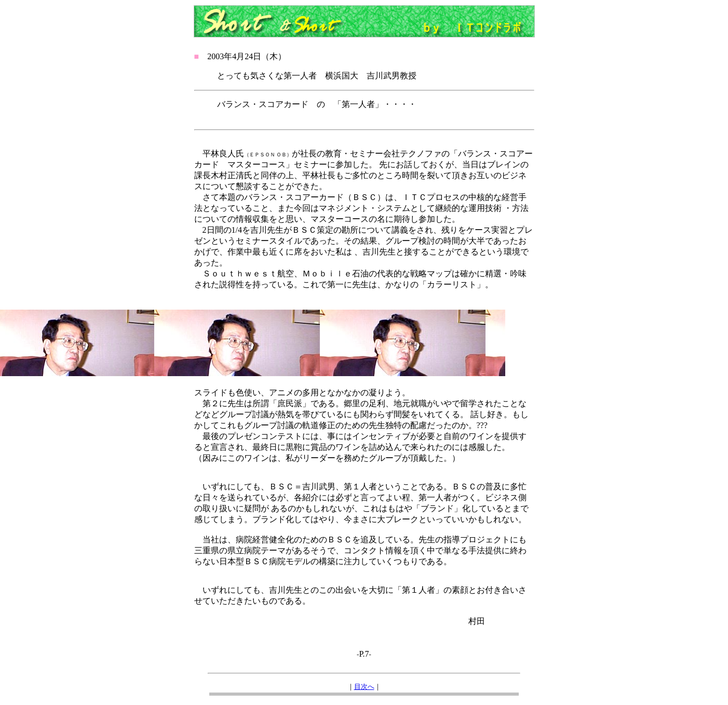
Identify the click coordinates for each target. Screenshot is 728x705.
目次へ (364, 687)
